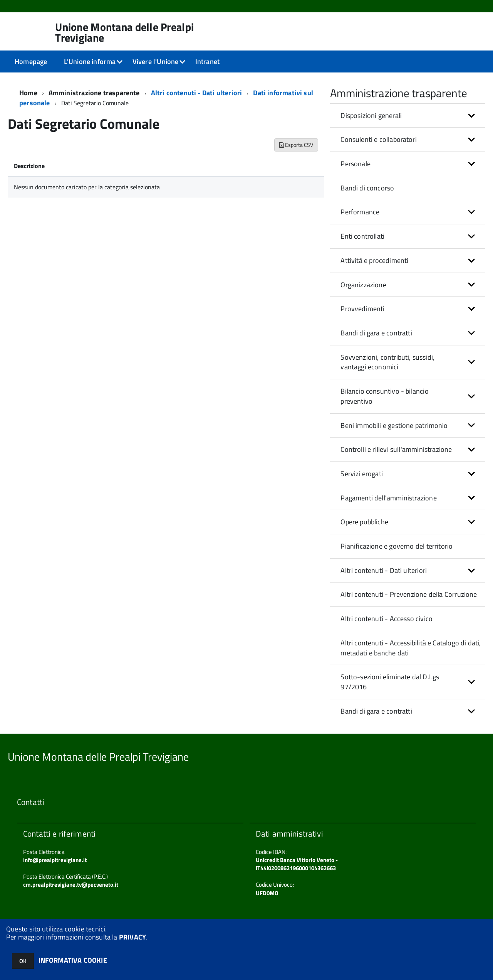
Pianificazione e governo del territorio (397, 546)
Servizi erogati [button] (362, 474)
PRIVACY (132, 937)
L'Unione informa (90, 61)
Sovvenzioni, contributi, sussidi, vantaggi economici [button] (387, 362)
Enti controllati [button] (362, 236)
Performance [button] (360, 212)
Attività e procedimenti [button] (374, 260)
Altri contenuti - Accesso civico (387, 619)
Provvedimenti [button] (362, 309)
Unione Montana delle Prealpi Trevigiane (124, 32)
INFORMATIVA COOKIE (73, 960)
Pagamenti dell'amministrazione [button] (388, 498)
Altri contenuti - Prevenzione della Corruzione (409, 594)
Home (28, 93)
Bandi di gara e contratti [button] (376, 333)
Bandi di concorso (367, 188)
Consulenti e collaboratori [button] (379, 139)
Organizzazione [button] (363, 285)
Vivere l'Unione (156, 61)
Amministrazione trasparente (94, 93)
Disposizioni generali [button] (371, 115)
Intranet (207, 61)
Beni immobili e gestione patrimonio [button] (394, 425)
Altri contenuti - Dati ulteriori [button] (384, 570)
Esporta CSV (296, 145)
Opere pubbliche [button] (364, 522)
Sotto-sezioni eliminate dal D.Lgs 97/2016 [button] (390, 682)
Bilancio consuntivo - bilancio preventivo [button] (384, 396)
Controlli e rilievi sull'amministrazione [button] (396, 449)
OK (23, 961)
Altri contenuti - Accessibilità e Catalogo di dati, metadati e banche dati (411, 648)
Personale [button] (355, 164)
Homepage (31, 61)
